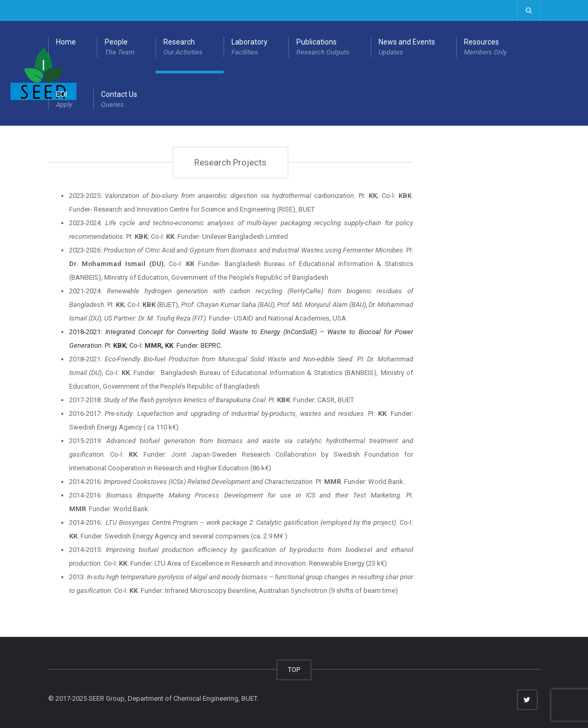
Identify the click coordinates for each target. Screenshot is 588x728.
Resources (485, 48)
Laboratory (249, 48)
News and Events (407, 48)
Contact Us (119, 100)
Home (66, 42)
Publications (323, 48)
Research (183, 48)
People (120, 48)
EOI (64, 100)
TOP (294, 670)
